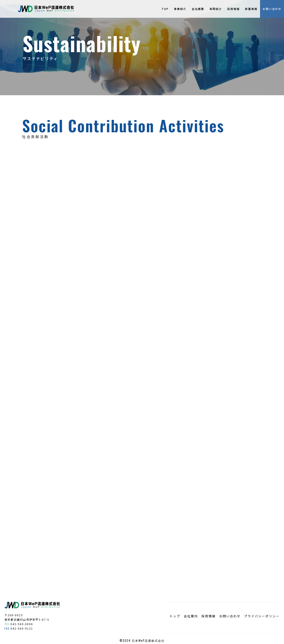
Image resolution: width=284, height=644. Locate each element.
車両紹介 (216, 9)
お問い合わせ (272, 9)
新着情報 (251, 9)
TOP (165, 9)
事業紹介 (180, 9)
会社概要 (198, 9)
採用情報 (233, 9)
